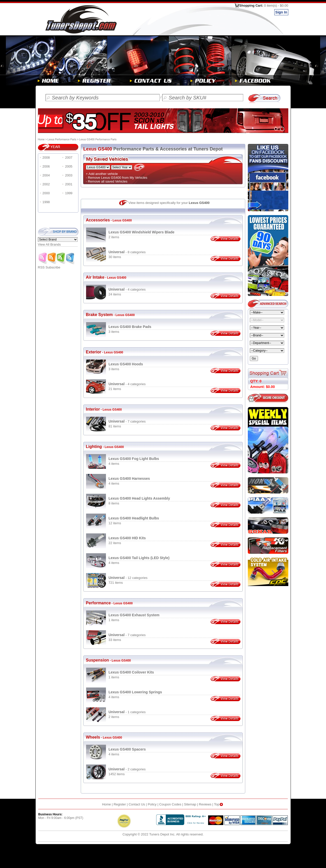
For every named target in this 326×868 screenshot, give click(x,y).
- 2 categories (127, 769)
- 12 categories (128, 578)
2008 (46, 158)
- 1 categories (127, 712)
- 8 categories (127, 252)
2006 (46, 166)
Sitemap (190, 804)
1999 (69, 193)
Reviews (205, 804)
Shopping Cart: (264, 5)
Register (120, 804)
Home (41, 139)
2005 (69, 166)
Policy (152, 804)
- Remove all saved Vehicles (107, 181)
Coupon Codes (170, 804)
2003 (69, 175)
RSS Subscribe (57, 266)
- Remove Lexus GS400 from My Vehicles (117, 178)
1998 (46, 202)
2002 (46, 184)
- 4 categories (127, 289)
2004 (46, 175)
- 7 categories (127, 421)
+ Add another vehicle (102, 174)
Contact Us (137, 804)
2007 (69, 158)
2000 (46, 193)
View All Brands (49, 244)
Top (219, 804)
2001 (69, 184)
